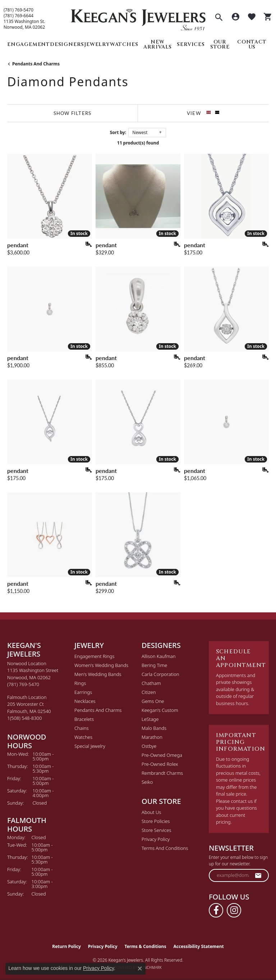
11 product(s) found (138, 143)
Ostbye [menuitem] (149, 746)
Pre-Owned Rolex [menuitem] (160, 764)
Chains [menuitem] (82, 728)
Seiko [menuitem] (147, 782)
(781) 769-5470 (19, 10)
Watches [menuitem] (83, 737)
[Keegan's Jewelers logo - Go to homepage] (138, 18)
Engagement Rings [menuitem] (94, 656)
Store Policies (156, 821)
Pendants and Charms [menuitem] (98, 710)
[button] (219, 18)
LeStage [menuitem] (150, 719)
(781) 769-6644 (19, 16)
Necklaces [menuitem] (85, 701)
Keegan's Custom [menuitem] (160, 710)
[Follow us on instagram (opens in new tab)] (234, 910)
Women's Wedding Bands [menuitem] (101, 665)
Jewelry (97, 44)
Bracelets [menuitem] (84, 719)
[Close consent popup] (140, 969)
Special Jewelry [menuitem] (90, 746)
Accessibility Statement (198, 946)
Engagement (29, 44)
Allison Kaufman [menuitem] (159, 656)
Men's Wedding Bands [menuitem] (98, 674)
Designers (67, 44)
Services (191, 44)
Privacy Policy (156, 839)
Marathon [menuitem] (152, 737)
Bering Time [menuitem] (154, 665)
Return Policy (66, 946)
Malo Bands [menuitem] (154, 728)
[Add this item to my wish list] (86, 244)
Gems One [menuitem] (153, 701)
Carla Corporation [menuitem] (160, 674)
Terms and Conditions (165, 848)
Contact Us (252, 44)
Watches (124, 44)
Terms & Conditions (146, 946)
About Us (151, 812)
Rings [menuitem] (80, 683)
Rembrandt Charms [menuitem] (162, 773)
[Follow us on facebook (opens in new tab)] (216, 910)
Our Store (220, 44)
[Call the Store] (23, 684)
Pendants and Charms (36, 64)
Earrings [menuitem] (83, 692)
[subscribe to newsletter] (258, 875)
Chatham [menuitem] (151, 683)
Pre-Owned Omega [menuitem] (162, 755)
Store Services (157, 830)
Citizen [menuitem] (149, 692)
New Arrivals (158, 44)
